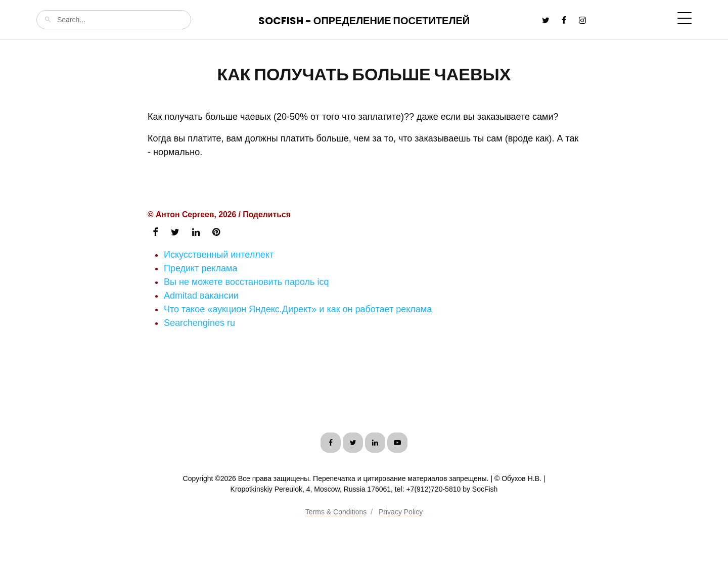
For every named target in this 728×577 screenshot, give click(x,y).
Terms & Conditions (336, 512)
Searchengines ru (199, 323)
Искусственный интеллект (219, 255)
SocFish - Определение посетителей (364, 21)
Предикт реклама (200, 268)
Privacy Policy (401, 512)
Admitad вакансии (201, 296)
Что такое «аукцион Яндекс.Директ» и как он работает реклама (298, 309)
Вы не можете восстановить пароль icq (246, 282)
